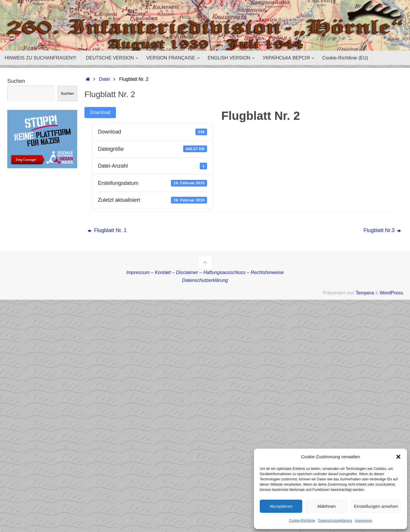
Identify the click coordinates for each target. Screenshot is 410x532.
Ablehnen (326, 506)
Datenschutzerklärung (335, 521)
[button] (398, 457)
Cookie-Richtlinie (302, 521)
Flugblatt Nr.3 (382, 230)
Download (100, 112)
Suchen (16, 81)
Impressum (364, 521)
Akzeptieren (281, 506)
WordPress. (392, 293)
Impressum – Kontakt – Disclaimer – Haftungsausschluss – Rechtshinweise (205, 272)
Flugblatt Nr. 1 (107, 230)
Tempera (365, 293)
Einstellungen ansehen (376, 506)
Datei (105, 79)
